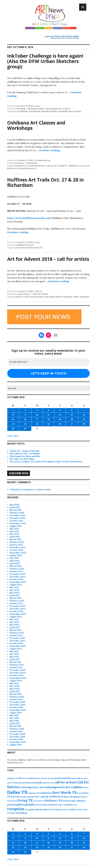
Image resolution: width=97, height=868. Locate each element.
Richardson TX (35, 248)
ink (39, 111)
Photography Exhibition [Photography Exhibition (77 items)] (47, 805)
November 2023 (17, 577)
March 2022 (15, 630)
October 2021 (16, 643)
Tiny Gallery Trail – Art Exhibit (25, 454)
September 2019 (18, 710)
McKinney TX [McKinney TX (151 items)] (54, 801)
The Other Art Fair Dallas (22, 459)
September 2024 (18, 553)
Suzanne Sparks (49, 111)
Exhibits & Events (25, 245)
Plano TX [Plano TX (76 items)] (62, 805)
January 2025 (16, 545)
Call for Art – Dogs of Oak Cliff (24, 451)
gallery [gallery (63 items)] (25, 797)
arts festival (21, 248)
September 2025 (18, 523)
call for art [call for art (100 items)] (48, 783)
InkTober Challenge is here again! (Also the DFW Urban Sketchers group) (45, 61)
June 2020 (15, 686)
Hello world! (44, 490)
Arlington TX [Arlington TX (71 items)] (13, 778)
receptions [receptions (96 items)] (30, 809)
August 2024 (16, 555)
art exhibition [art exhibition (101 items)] (31, 778)
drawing (33, 111)
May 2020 (14, 689)
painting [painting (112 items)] (12, 805)
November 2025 (17, 518)
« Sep (10, 436)
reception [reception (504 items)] (16, 809)
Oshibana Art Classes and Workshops (36, 125)
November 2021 (17, 641)
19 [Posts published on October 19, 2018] (60, 419)
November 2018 (17, 737)
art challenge (21, 111)
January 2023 (16, 603)
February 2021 (17, 665)
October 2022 (16, 611)
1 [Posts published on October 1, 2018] (13, 410)
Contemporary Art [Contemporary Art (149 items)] (32, 787)
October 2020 (16, 675)
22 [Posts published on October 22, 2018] (13, 424)
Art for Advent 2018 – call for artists (48, 259)
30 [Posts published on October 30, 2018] (25, 429)
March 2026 (15, 510)
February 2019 (17, 729)
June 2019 (14, 718)
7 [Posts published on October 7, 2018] (84, 410)
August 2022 (16, 617)
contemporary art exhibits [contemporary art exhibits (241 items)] (63, 787)
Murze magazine (64, 297)
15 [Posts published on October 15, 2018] (13, 419)
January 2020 (16, 699)
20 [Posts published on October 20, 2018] (72, 419)
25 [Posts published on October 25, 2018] (49, 424)
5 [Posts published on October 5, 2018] (60, 410)
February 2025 (17, 542)
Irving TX (62, 166)
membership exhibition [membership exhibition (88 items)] (74, 801)
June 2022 (14, 622)
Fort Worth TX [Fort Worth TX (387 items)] (65, 793)
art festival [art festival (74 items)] (49, 778)
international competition (43, 297)
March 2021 (15, 662)
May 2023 (14, 593)
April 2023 (15, 595)
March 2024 (15, 566)
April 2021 (15, 659)
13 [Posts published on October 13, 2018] (72, 415)
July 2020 (14, 683)
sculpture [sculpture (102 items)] (58, 809)
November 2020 (17, 673)
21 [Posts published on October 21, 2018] (84, 419)
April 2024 (15, 563)
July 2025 (14, 529)
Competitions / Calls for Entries (32, 294)
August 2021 (16, 649)
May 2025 (14, 534)
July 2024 (14, 558)
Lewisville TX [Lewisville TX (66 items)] (39, 801)
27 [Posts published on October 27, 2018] (72, 424)
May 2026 (14, 505)
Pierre (39, 291)
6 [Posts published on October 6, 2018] (72, 410)
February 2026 (17, 513)
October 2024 (16, 550)
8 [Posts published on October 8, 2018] (13, 415)
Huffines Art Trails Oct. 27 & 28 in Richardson (45, 182)
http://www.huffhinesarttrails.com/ (29, 218)
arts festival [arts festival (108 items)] (14, 783)
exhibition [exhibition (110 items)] (46, 793)
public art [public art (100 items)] (72, 805)
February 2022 (17, 633)
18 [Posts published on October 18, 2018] (48, 419)
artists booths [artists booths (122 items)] (63, 778)
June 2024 (14, 561)
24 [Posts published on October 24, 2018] (37, 424)
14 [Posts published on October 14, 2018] (84, 415)
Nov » (16, 436)
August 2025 (16, 526)
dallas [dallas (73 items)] (86, 787)
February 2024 (17, 569)
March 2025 (15, 539)
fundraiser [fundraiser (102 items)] (16, 797)
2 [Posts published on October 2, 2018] (25, 410)
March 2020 (16, 694)
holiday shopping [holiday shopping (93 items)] (71, 797)
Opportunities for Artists (57, 109)
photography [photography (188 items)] (26, 804)
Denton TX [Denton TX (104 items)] (34, 793)
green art (52, 166)
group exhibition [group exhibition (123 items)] (52, 797)
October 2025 (16, 521)
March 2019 (15, 726)
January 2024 (16, 571)
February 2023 (17, 601)
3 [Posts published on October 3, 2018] (37, 410)
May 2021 (14, 657)
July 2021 (14, 651)
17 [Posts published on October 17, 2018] (37, 419)
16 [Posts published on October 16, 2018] (25, 419)
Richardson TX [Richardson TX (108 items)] (45, 809)
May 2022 (14, 625)
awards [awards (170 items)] (37, 783)
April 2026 (15, 507)
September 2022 (18, 614)
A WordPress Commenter (22, 490)
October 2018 (16, 739)
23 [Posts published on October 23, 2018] (25, 424)
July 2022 (14, 619)
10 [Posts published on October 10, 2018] (37, 415)
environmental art (37, 166)
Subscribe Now (19, 473)
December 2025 (17, 515)
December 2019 (17, 702)
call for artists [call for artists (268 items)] (65, 782)
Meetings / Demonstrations (30, 109)
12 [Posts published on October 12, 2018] (60, 415)
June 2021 (14, 654)
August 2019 (16, 713)
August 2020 (16, 681)
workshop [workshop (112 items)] (21, 813)
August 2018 (16, 745)
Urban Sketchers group (69, 111)
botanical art (21, 166)
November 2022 (17, 609)
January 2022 (16, 635)
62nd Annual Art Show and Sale (25, 456)
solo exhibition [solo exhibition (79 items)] (71, 810)
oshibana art (74, 166)
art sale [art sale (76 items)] (84, 778)
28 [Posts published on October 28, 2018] (84, 424)
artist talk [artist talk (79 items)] (76, 778)
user (38, 106)
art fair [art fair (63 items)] (41, 778)
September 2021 (18, 646)
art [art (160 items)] (21, 778)
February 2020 (17, 697)
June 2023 (14, 590)
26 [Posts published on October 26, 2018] (60, 424)
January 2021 (16, 667)
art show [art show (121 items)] (27, 783)
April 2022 (15, 627)
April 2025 (15, 537)
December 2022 (17, 606)
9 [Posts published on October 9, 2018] (25, 415)
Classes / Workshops (27, 163)
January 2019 (16, 731)
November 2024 (17, 547)
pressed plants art (27, 168)
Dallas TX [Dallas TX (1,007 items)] (17, 792)
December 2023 (17, 574)
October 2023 (16, 579)
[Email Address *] (48, 362)
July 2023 (14, 587)
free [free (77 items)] (79, 793)
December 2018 (17, 734)
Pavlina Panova (43, 160)
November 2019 (17, 705)
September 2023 (18, 582)
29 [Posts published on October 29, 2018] (13, 429)
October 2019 (16, 707)
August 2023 (16, 585)
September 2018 (18, 742)
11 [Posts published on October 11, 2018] (48, 415)
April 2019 (15, 723)
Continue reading (49, 150)
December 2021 (17, 638)
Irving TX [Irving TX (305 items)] (25, 800)
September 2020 (18, 678)
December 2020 (17, 670)
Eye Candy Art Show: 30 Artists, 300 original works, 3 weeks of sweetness (46, 462)
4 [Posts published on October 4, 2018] (48, 410)
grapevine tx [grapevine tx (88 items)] (35, 797)
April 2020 (15, 691)
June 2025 (14, 531)
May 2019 (14, 721)
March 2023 (15, 598)
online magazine (81, 297)
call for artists (22, 297)
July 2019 (14, 715)
